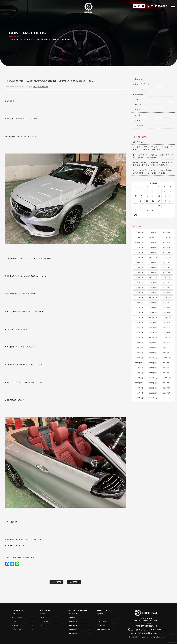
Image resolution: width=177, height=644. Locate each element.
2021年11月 (167, 318)
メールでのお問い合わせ (139, 6)
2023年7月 (139, 287)
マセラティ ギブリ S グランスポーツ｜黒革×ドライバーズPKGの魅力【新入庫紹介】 (152, 148)
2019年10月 (139, 363)
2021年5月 (167, 328)
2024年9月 (153, 262)
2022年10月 (139, 302)
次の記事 (74, 582)
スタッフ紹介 (45, 622)
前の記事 (56, 582)
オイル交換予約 (17, 618)
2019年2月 (167, 373)
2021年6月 (153, 328)
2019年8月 (167, 363)
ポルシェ (138, 120)
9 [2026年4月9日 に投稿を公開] (153, 196)
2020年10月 (139, 343)
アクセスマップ (46, 618)
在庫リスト (135, 6)
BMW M (138, 105)
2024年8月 (167, 262)
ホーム (11, 39)
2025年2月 (167, 252)
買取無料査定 (73, 633)
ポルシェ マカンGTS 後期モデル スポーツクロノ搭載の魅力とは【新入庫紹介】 (153, 156)
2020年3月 (153, 353)
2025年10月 (139, 242)
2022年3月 (153, 313)
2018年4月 (139, 393)
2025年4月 (139, 252)
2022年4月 (139, 313)
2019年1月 (139, 378)
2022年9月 (153, 302)
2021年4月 (139, 333)
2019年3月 (153, 373)
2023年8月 (167, 282)
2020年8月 (167, 343)
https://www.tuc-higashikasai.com (148, 633)
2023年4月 (139, 293)
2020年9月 (153, 343)
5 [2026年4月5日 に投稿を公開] (170, 191)
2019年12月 (153, 358)
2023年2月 (167, 293)
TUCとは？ (44, 625)
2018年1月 (139, 398)
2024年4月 (139, 272)
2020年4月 (139, 353)
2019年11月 (167, 358)
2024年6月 (153, 267)
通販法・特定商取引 (104, 629)
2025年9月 (153, 242)
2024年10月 (139, 262)
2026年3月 (153, 232)
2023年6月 (153, 287)
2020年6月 (153, 348)
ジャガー (138, 115)
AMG (35, 87)
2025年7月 (139, 247)
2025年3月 (153, 252)
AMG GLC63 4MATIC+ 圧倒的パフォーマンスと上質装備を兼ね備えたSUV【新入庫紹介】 (153, 164)
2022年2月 (167, 313)
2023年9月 (153, 282)
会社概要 (100, 614)
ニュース (15, 622)
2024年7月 (139, 267)
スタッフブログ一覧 (141, 84)
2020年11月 (167, 338)
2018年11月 (167, 378)
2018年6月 (153, 388)
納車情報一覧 (43, 87)
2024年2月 (167, 272)
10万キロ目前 (138, 142)
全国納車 (72, 618)
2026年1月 (139, 237)
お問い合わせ (102, 625)
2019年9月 (153, 363)
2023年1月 (139, 298)
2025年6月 (153, 247)
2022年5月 (167, 307)
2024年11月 (167, 257)
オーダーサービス (75, 625)
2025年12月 (153, 237)
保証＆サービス (74, 614)
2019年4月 (139, 373)
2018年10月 (139, 383)
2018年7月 (139, 388)
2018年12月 (153, 378)
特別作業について (75, 622)
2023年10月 (139, 282)
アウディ (138, 110)
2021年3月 (153, 333)
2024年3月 (153, 272)
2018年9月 (153, 383)
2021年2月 (167, 333)
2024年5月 (167, 267)
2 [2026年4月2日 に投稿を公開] (153, 191)
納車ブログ (20, 39)
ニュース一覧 (138, 89)
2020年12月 (153, 338)
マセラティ (139, 125)
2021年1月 (139, 338)
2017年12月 (153, 398)
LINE (143, 6)
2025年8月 (167, 242)
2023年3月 (153, 293)
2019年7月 (139, 368)
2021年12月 (153, 318)
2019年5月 (167, 368)
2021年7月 (139, 328)
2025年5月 (167, 247)
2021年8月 (167, 323)
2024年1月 (139, 277)
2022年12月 (153, 298)
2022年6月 (153, 307)
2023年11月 (167, 277)
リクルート (101, 618)
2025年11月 (167, 237)
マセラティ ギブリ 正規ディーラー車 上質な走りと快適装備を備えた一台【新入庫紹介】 (153, 172)
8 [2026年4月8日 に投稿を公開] (147, 196)
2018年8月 (167, 383)
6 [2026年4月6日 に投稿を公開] (136, 196)
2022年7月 (139, 307)
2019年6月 (153, 368)
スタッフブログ (17, 629)
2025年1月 (139, 257)
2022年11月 (167, 298)
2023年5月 (167, 287)
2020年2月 (167, 353)
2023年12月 (153, 277)
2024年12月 (153, 257)
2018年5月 (167, 388)
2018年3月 (153, 393)
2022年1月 (139, 318)
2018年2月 (167, 393)
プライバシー (102, 622)
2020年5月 (167, 348)
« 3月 (135, 215)
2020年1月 (139, 358)
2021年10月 (139, 323)
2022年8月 (167, 302)
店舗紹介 (43, 614)
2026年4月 (139, 232)
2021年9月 (153, 323)
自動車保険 (73, 629)
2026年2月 (167, 232)
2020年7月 (139, 348)
